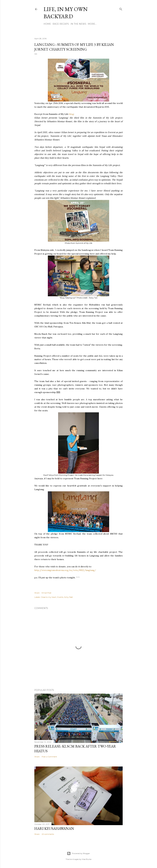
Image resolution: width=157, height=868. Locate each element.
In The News (78, 24)
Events (60, 597)
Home (47, 24)
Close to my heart (49, 597)
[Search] (121, 8)
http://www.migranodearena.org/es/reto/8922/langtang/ (65, 570)
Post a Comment (49, 757)
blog (71, 114)
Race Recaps (61, 24)
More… (92, 24)
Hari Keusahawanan (54, 828)
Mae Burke (87, 859)
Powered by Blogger (78, 853)
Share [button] (37, 593)
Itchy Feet (69, 597)
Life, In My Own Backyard (66, 13)
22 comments (48, 834)
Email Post (47, 593)
